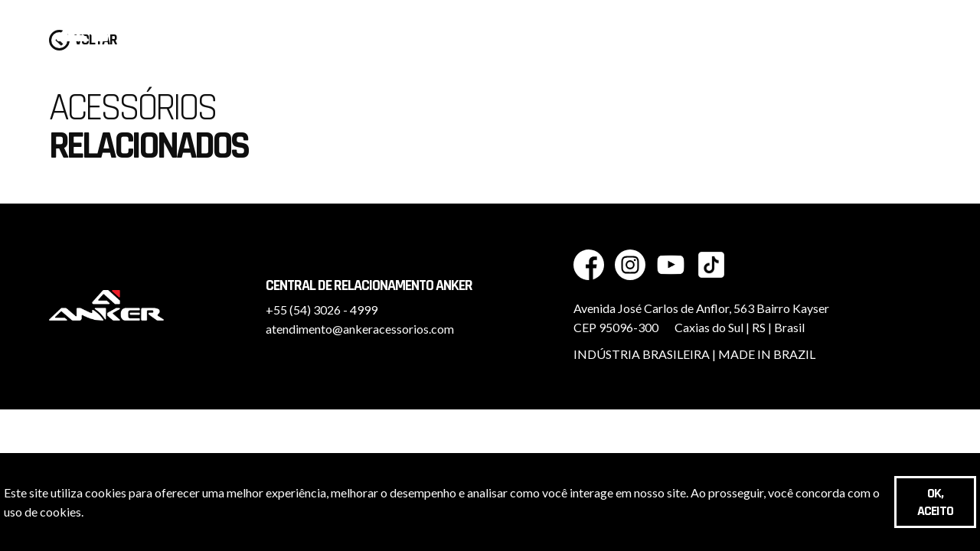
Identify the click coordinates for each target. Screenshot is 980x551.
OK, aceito (935, 502)
